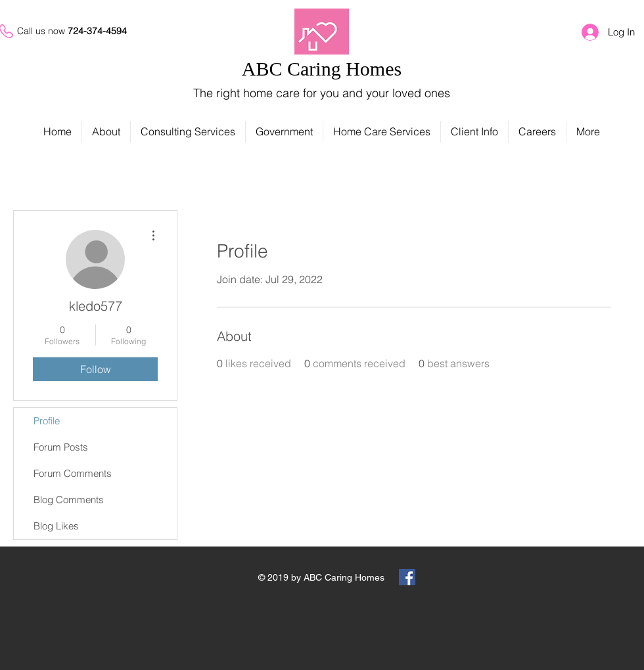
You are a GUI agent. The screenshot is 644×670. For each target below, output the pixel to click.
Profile (47, 421)
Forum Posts (61, 447)
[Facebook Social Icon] (407, 577)
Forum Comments (73, 473)
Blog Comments (69, 500)
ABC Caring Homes (322, 69)
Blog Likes (56, 526)
